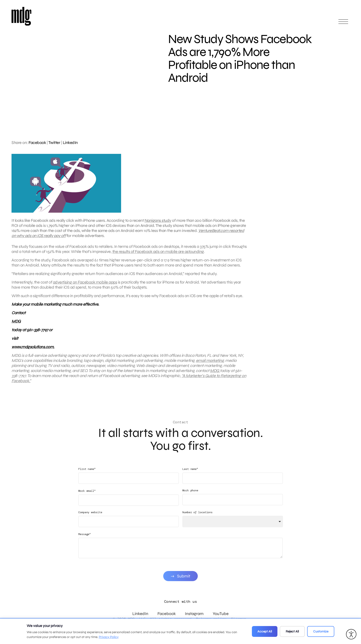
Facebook (37, 143)
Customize (321, 631)
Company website (90, 520)
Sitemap (239, 619)
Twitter (54, 143)
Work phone (190, 498)
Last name (190, 476)
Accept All (265, 631)
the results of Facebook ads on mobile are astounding (158, 255)
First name (87, 476)
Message (84, 542)
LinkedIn (70, 143)
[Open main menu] (343, 24)
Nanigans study (158, 220)
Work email (87, 498)
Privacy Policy (109, 637)
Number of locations (197, 520)
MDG (215, 374)
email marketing (210, 364)
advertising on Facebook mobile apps (85, 286)
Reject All (292, 631)
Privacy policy (211, 619)
